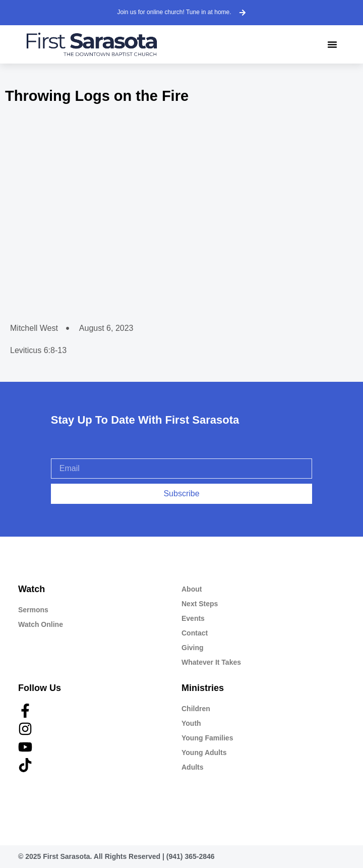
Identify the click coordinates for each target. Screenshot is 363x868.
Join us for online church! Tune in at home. (174, 12)
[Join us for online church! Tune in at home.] (243, 13)
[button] (332, 44)
